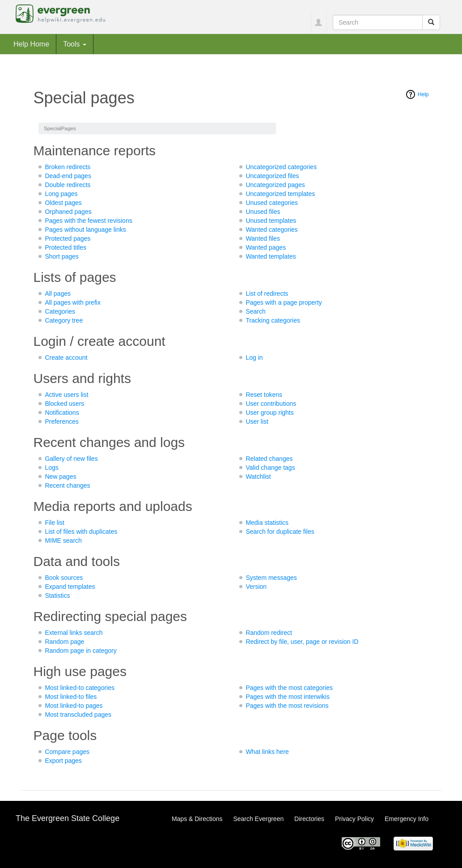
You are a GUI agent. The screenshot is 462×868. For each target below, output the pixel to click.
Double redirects (68, 185)
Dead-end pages (68, 176)
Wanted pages (266, 247)
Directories (309, 819)
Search (255, 311)
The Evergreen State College (68, 818)
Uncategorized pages (275, 185)
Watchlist (258, 477)
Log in (254, 357)
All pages (58, 294)
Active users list (66, 395)
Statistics (57, 596)
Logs (51, 468)
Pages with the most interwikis (288, 697)
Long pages (61, 194)
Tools (75, 44)
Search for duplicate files (280, 532)
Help (423, 94)
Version (256, 587)
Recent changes (67, 485)
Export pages (63, 761)
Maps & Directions (197, 819)
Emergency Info (407, 819)
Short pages (62, 256)
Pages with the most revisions (287, 706)
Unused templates (271, 221)
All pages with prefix (73, 302)
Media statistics (267, 523)
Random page (64, 642)
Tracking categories (273, 320)
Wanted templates (271, 256)
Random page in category (81, 651)
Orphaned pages (68, 212)
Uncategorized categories (281, 167)
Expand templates (70, 587)
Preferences (61, 421)
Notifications (62, 413)
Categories (60, 311)
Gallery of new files (71, 459)
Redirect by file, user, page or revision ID (302, 642)
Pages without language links (85, 230)
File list (55, 523)
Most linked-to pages (74, 706)
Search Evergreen (258, 819)
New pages (60, 477)
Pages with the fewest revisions (88, 221)
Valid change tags (270, 468)
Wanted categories (271, 230)
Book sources (64, 578)
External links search (74, 633)
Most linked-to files (71, 697)
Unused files (263, 212)
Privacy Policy (354, 819)
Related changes (269, 459)
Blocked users (64, 404)
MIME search (63, 540)
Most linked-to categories (80, 688)
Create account (66, 357)
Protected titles (66, 247)
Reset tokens (264, 395)
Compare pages (67, 752)
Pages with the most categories (289, 688)
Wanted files (263, 238)
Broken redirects (68, 167)
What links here (267, 752)
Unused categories (272, 203)
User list (257, 421)
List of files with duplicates (81, 532)
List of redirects (267, 294)
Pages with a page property (284, 302)
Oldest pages (63, 203)
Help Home (31, 44)
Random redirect (269, 633)
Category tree (64, 320)
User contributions (271, 404)
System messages (271, 578)
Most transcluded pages (78, 715)
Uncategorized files (272, 176)
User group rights (269, 413)
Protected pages (68, 238)
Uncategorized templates (280, 194)
